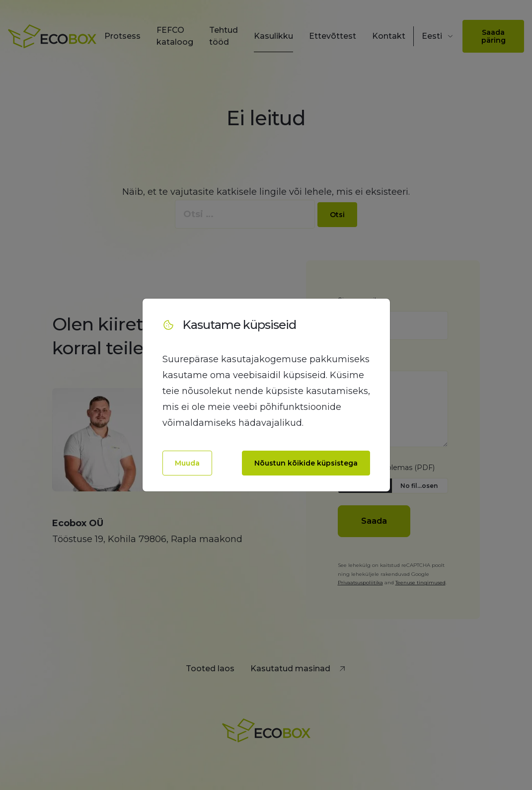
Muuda (187, 463)
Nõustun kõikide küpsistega (306, 463)
